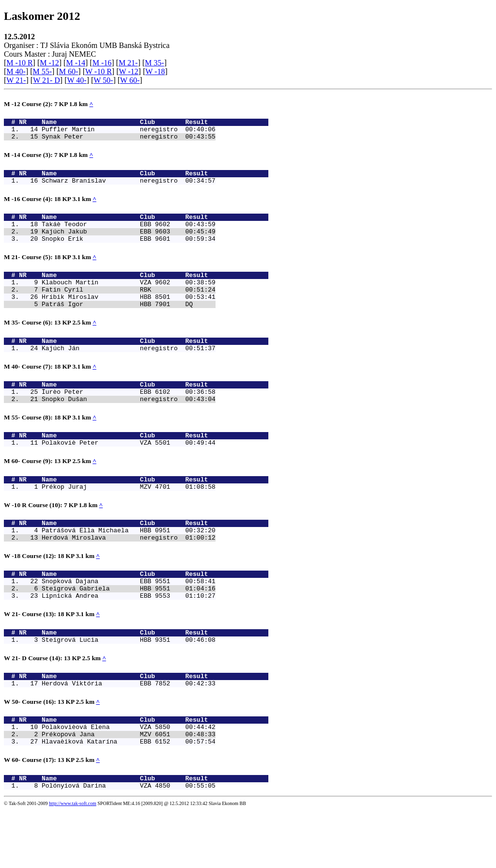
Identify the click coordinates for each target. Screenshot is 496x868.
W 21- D (46, 80)
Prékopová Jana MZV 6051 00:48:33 (129, 788)
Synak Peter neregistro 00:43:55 (129, 140)
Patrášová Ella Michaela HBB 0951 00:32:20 (129, 566)
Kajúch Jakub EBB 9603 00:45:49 (129, 243)
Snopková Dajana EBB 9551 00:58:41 (129, 621)
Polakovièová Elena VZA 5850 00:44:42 (129, 779)
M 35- (155, 63)
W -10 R (99, 71)
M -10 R (19, 63)
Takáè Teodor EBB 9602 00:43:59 (129, 234)
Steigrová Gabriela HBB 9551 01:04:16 (129, 630)
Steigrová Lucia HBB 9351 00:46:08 (129, 686)
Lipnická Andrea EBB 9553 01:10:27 (129, 639)
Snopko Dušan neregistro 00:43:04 (129, 426)
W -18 (155, 71)
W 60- (130, 80)
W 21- (16, 80)
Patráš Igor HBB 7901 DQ (129, 324)
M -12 (49, 63)
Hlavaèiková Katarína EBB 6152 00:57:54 (129, 796)
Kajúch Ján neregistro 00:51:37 (129, 371)
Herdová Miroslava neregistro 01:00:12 (129, 575)
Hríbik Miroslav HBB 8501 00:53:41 (129, 315)
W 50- (103, 80)
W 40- (77, 80)
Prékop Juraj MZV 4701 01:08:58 (129, 520)
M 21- (128, 63)
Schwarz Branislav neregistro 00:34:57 (129, 187)
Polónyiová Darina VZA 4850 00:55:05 (129, 843)
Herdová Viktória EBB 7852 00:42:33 (129, 732)
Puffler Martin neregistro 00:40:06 (129, 132)
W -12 (128, 71)
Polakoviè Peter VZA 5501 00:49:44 (129, 473)
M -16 (102, 63)
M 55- (43, 71)
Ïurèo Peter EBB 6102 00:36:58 (129, 418)
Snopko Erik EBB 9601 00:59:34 (129, 251)
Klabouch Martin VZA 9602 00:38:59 (129, 298)
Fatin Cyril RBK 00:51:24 (129, 307)
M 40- (16, 71)
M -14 (76, 63)
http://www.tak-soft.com (73, 861)
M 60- (69, 71)
